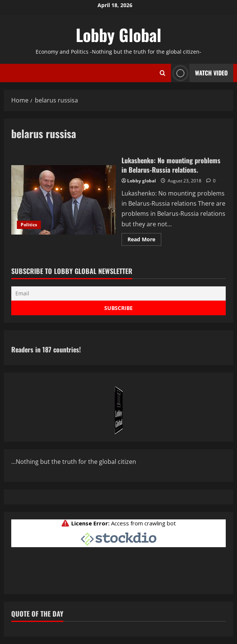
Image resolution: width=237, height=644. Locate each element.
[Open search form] (163, 73)
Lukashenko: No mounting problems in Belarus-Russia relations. (64, 200)
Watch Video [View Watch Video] (199, 73)
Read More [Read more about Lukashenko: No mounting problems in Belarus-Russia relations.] (144, 241)
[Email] (118, 293)
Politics (29, 225)
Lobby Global (118, 35)
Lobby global (142, 181)
